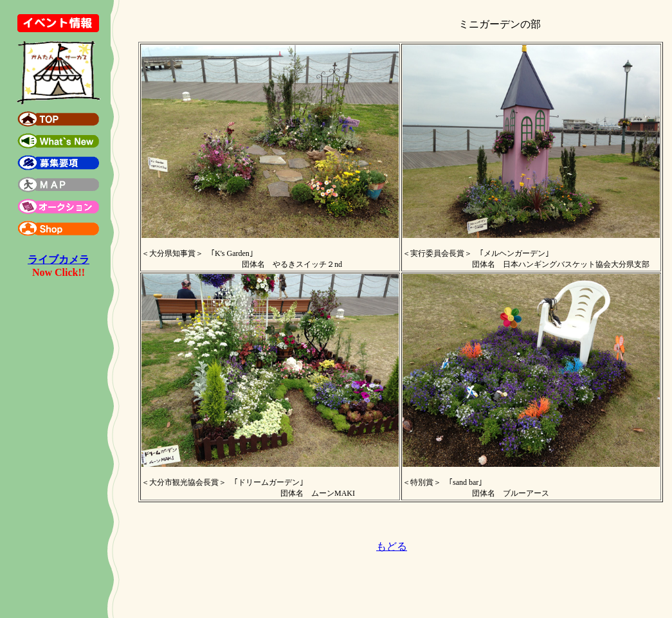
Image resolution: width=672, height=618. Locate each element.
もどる (392, 546)
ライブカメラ (59, 259)
